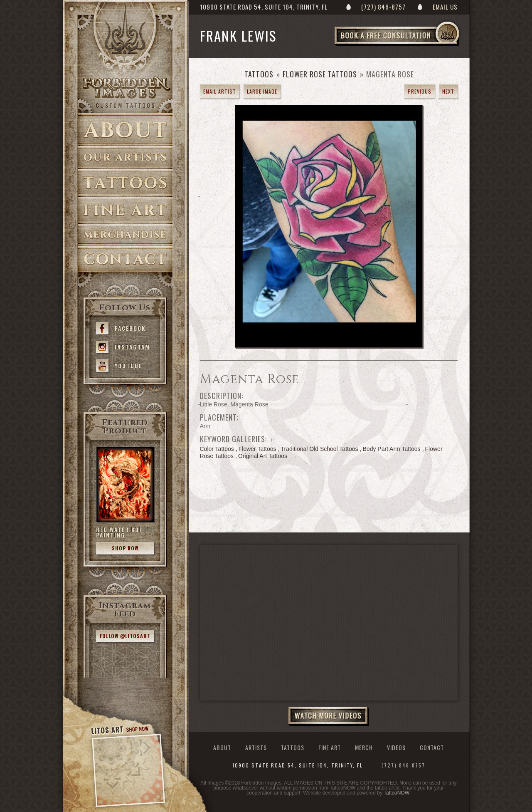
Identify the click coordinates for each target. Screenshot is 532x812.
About (125, 130)
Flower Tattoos (257, 449)
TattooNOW (396, 793)
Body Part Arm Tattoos (392, 449)
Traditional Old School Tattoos (320, 449)
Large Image (262, 91)
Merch (125, 235)
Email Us (445, 7)
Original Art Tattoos (263, 456)
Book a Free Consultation (414, 45)
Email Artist (220, 91)
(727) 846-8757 (383, 7)
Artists (125, 157)
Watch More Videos (329, 716)
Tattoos (125, 183)
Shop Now (125, 548)
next (448, 91)
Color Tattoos (217, 449)
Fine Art (125, 210)
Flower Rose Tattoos (320, 74)
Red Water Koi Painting (119, 532)
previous (420, 91)
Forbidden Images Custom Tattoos (125, 92)
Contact (125, 259)
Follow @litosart (125, 636)
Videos (396, 747)
